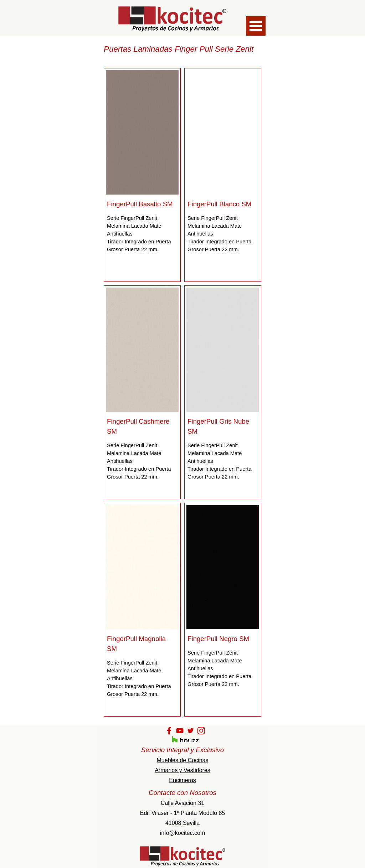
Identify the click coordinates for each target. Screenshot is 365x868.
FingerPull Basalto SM (140, 204)
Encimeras (182, 780)
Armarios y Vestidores (182, 770)
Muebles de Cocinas (183, 760)
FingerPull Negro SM (218, 639)
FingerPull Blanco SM (219, 204)
